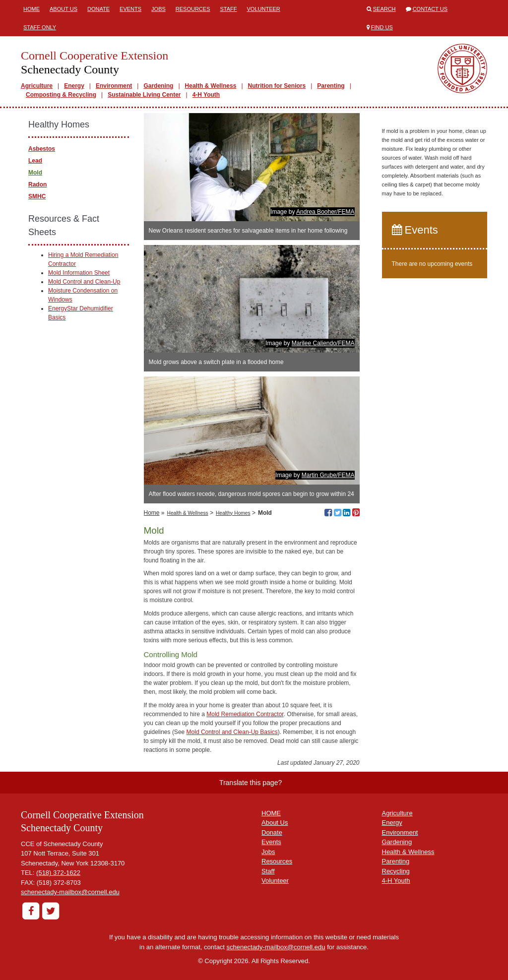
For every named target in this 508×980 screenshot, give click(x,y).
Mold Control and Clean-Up (84, 282)
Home (32, 9)
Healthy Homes (233, 513)
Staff (229, 9)
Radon (37, 184)
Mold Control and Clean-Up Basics (232, 732)
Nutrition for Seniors (277, 86)
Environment (114, 86)
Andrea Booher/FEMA (325, 212)
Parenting (331, 86)
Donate (98, 9)
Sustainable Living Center (144, 95)
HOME (271, 813)
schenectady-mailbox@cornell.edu (70, 892)
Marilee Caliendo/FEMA (323, 343)
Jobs (159, 9)
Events (130, 9)
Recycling (396, 871)
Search (384, 9)
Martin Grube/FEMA (328, 475)
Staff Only (40, 27)
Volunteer (264, 9)
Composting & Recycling (61, 95)
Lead (35, 161)
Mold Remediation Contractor (245, 714)
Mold (35, 173)
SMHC (37, 196)
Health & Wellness (211, 86)
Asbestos (42, 149)
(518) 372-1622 (58, 873)
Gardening (158, 86)
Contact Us (430, 9)
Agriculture (37, 86)
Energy (74, 86)
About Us (63, 9)
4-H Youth (206, 95)
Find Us (382, 27)
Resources (193, 9)
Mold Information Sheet (79, 273)
